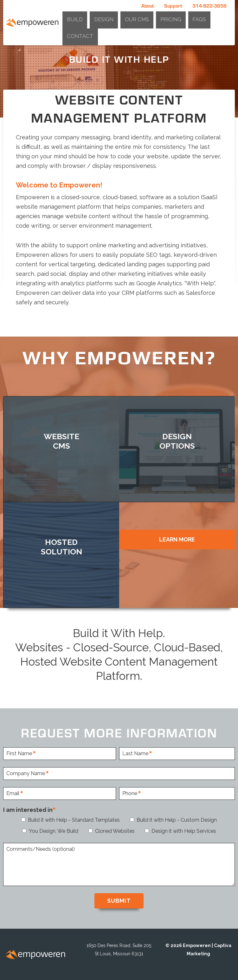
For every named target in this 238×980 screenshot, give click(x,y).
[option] (119, 59)
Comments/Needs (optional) (41, 849)
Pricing (190, 17)
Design (150, 17)
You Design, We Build (54, 830)
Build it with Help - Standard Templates (74, 819)
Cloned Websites (115, 830)
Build (133, 17)
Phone (130, 793)
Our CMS (170, 17)
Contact (224, 17)
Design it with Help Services (184, 830)
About (148, 6)
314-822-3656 (209, 6)
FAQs (206, 17)
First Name (19, 753)
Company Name (26, 773)
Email (13, 793)
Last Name (135, 753)
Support (173, 6)
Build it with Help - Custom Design (177, 819)
